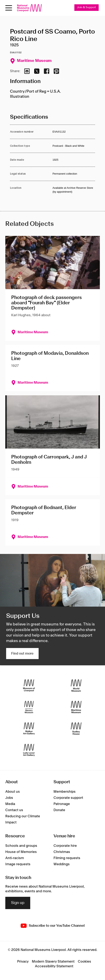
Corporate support (68, 798)
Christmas (62, 852)
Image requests (18, 864)
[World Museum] (76, 686)
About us (13, 792)
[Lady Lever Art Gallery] (29, 750)
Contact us (14, 810)
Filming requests (67, 858)
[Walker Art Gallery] (29, 729)
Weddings (62, 864)
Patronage (62, 804)
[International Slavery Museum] (29, 707)
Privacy (23, 962)
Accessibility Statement (54, 966)
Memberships (65, 792)
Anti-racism (15, 858)
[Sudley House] (76, 729)
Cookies (84, 962)
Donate (59, 810)
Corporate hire (65, 846)
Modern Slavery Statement (53, 962)
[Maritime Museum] (76, 707)
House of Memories (21, 852)
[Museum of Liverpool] (29, 686)
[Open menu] (9, 8)
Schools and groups (21, 846)
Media (10, 804)
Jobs (9, 798)
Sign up (18, 903)
